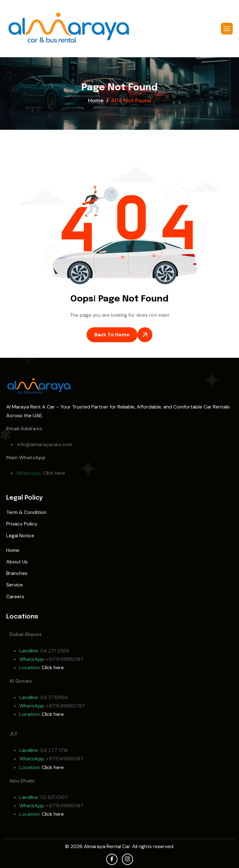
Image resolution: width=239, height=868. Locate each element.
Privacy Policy (22, 524)
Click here (54, 473)
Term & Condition (26, 512)
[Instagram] (127, 859)
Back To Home (112, 335)
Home (13, 550)
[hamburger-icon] (227, 29)
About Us (17, 562)
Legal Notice (20, 536)
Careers (15, 597)
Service (14, 585)
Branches (17, 573)
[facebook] (112, 859)
